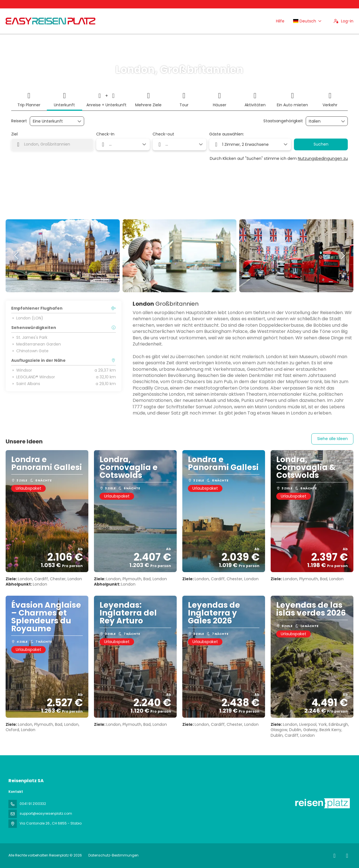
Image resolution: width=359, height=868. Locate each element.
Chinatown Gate (30, 351)
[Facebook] (334, 856)
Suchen (321, 144)
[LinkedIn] (347, 856)
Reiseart (19, 121)
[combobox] (323, 121)
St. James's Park (29, 337)
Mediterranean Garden (36, 344)
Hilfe (280, 21)
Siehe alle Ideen (332, 439)
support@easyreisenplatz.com (46, 813)
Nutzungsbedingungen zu (323, 158)
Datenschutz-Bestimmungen (113, 855)
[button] (17, 256)
